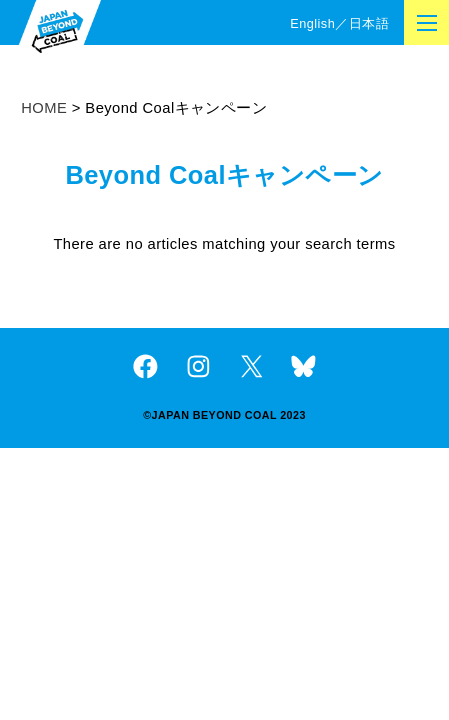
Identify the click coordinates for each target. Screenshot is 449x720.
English (312, 23)
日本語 (369, 23)
